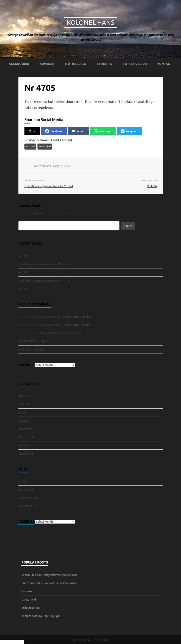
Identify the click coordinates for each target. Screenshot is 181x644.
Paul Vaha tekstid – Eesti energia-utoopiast (65, 317)
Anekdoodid (19, 64)
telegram (129, 131)
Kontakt (165, 64)
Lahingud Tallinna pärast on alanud (60, 333)
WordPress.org (28, 506)
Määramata (25, 429)
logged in (40, 213)
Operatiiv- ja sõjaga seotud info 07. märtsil (44, 281)
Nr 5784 (23, 256)
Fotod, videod (135, 64)
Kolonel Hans (90, 22)
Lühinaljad (45, 146)
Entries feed (26, 490)
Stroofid (105, 64)
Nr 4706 (152, 186)
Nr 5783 (23, 272)
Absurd (30, 146)
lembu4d (24, 350)
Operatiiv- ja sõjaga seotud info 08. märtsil (44, 264)
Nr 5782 (23, 289)
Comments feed (28, 498)
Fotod (22, 413)
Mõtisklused (76, 64)
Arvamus (47, 64)
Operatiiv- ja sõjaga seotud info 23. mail (49, 186)
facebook (54, 131)
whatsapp (102, 131)
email (78, 131)
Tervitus (47, 341)
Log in (22, 481)
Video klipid (26, 454)
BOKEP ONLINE (28, 341)
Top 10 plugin (51, 616)
